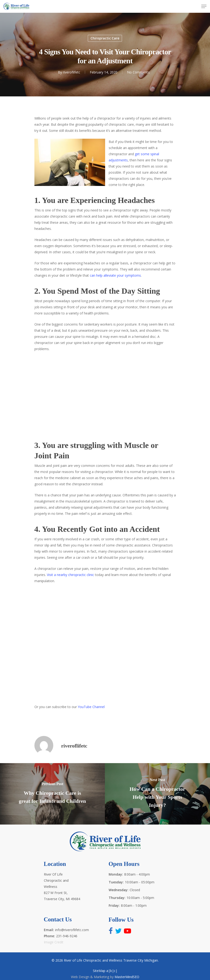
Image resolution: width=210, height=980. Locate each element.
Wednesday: (119, 890)
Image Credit (54, 942)
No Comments (138, 72)
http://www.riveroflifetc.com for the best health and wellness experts (105, 646)
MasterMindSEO (127, 977)
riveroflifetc (72, 72)
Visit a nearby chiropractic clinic (70, 575)
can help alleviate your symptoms (115, 275)
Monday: (116, 874)
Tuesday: (116, 882)
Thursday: (117, 898)
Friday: (114, 905)
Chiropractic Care (105, 38)
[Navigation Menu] (204, 6)
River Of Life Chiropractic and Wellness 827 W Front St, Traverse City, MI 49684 (62, 887)
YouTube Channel (91, 707)
